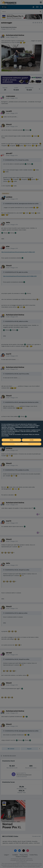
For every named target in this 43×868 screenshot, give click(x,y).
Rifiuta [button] (11, 440)
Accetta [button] (32, 440)
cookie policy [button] (12, 429)
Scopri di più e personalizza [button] (21, 444)
